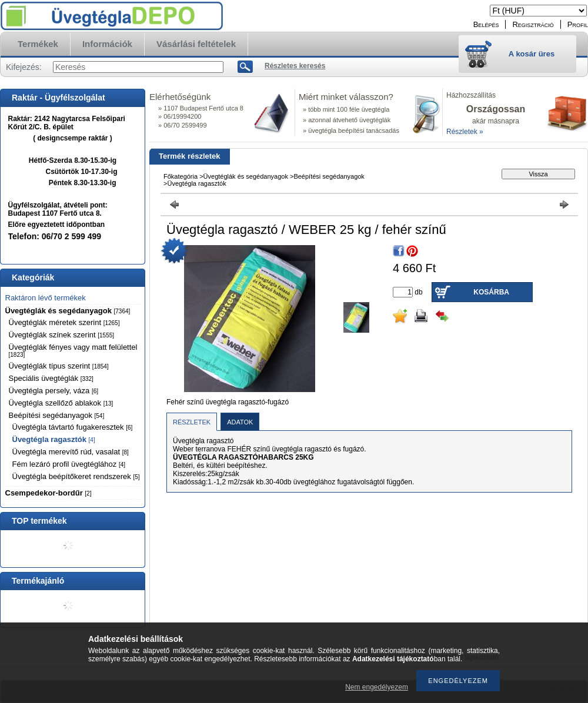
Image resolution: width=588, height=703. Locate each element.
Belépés (486, 24)
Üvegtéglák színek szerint (62, 335)
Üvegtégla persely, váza (54, 391)
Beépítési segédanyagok (57, 415)
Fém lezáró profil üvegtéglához (69, 464)
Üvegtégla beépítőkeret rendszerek (76, 476)
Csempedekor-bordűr (49, 493)
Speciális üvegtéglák (51, 378)
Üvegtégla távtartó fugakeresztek (73, 427)
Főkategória (181, 176)
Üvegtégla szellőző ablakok (61, 403)
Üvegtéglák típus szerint (59, 366)
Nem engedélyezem (377, 687)
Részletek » (465, 132)
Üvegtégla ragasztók (54, 439)
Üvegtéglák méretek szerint (64, 322)
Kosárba (491, 292)
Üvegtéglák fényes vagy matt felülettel (73, 350)
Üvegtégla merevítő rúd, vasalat (71, 452)
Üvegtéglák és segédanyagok (68, 311)
